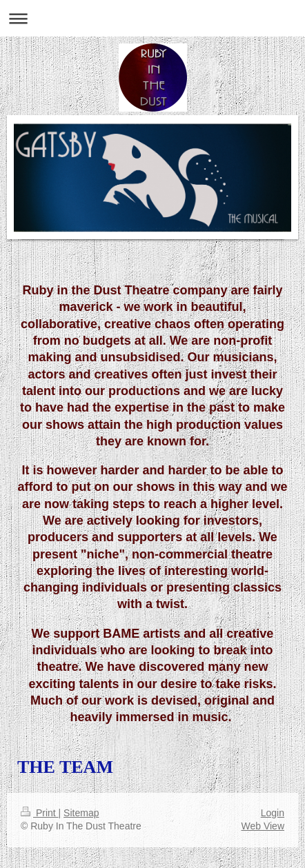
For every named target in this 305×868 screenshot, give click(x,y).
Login (273, 813)
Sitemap (81, 813)
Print (40, 813)
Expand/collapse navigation (152, 18)
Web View (263, 826)
